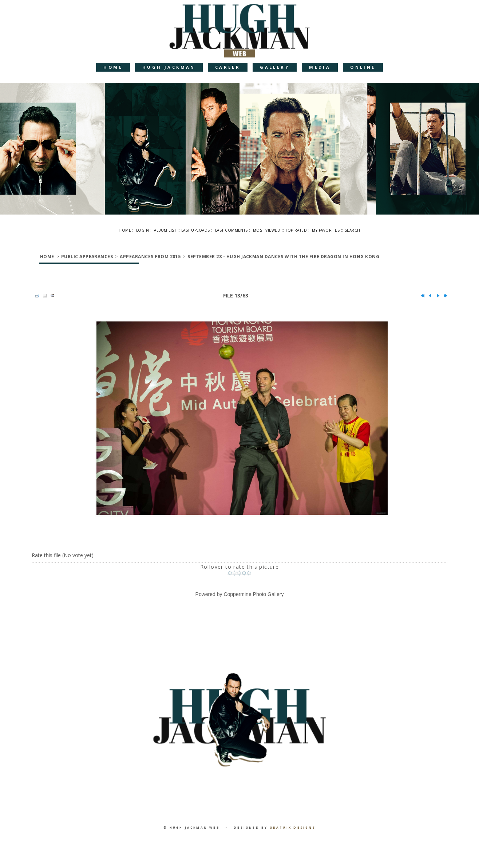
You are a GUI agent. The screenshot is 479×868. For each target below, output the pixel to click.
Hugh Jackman (169, 67)
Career (228, 67)
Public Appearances (87, 257)
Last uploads (196, 230)
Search (353, 230)
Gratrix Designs (293, 827)
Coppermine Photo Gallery (254, 594)
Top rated (296, 230)
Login (142, 230)
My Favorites (326, 230)
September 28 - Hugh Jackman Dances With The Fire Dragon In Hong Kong (283, 257)
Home (113, 67)
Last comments (231, 230)
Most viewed (267, 230)
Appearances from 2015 (150, 257)
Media (320, 67)
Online (363, 67)
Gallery (275, 67)
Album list (165, 230)
